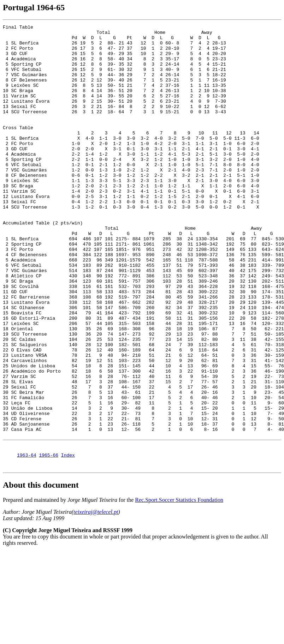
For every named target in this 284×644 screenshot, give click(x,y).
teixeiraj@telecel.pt (96, 598)
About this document (41, 571)
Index (68, 540)
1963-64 (27, 540)
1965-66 (49, 540)
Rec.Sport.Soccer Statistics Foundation (179, 586)
